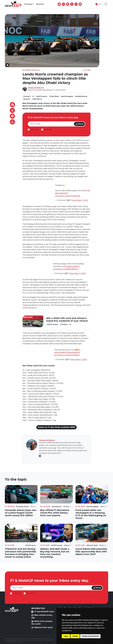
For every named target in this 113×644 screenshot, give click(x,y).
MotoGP (40, 4)
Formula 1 (29, 4)
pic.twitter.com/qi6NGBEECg (66, 269)
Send (79, 124)
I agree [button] (66, 636)
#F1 (89, 191)
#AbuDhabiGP (62, 193)
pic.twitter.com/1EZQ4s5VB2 (68, 196)
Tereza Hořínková (36, 88)
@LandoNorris (74, 352)
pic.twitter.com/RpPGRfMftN (67, 355)
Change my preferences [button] (90, 636)
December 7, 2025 (80, 200)
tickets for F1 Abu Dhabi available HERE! (56, 427)
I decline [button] (75, 636)
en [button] (98, 4)
